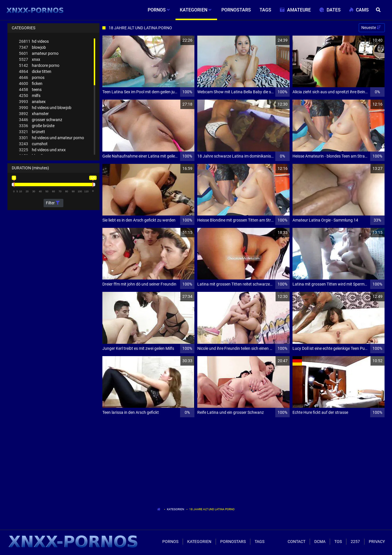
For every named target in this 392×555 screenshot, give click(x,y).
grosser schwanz (41, 120)
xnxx (30, 60)
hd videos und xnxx (42, 150)
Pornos (170, 542)
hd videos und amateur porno (51, 138)
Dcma (320, 542)
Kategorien (175, 509)
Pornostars (233, 542)
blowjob (32, 47)
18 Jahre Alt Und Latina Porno (212, 509)
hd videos (34, 41)
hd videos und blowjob (45, 108)
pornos (32, 78)
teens (30, 90)
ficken (31, 84)
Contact (297, 542)
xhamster (34, 114)
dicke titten (35, 72)
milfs (30, 96)
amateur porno (39, 54)
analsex (32, 102)
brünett (32, 132)
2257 (355, 542)
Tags (260, 542)
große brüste (37, 126)
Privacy (377, 542)
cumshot (33, 144)
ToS (338, 542)
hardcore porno (39, 66)
